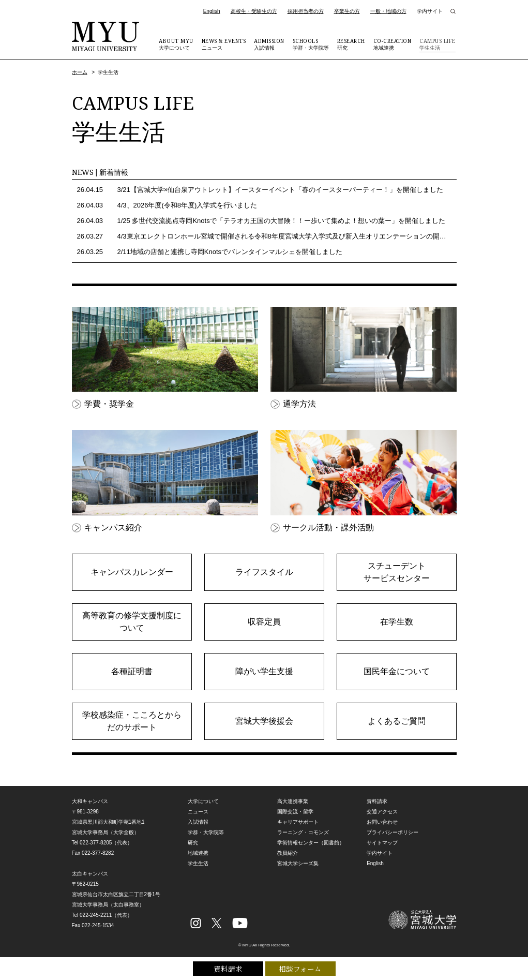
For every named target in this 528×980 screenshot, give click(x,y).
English (212, 11)
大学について (176, 44)
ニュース (224, 44)
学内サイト (430, 11)
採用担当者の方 (306, 11)
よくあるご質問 (397, 721)
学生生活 (438, 44)
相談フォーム (300, 968)
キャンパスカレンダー (132, 572)
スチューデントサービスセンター (397, 572)
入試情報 (269, 44)
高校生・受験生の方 (254, 11)
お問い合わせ (382, 822)
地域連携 (393, 44)
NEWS (100, 172)
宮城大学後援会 (264, 721)
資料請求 (228, 968)
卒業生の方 (347, 11)
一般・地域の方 (388, 11)
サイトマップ (382, 843)
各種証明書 (132, 671)
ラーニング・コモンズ (303, 832)
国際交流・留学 (295, 812)
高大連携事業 (293, 801)
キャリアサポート (298, 822)
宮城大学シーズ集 (298, 863)
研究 (351, 44)
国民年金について (397, 671)
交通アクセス (382, 812)
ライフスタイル (264, 572)
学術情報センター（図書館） (311, 843)
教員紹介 (288, 853)
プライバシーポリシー (393, 832)
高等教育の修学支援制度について (132, 622)
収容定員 (264, 622)
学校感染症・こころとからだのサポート (132, 721)
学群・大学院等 (311, 44)
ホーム (80, 72)
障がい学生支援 (264, 671)
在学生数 (397, 622)
